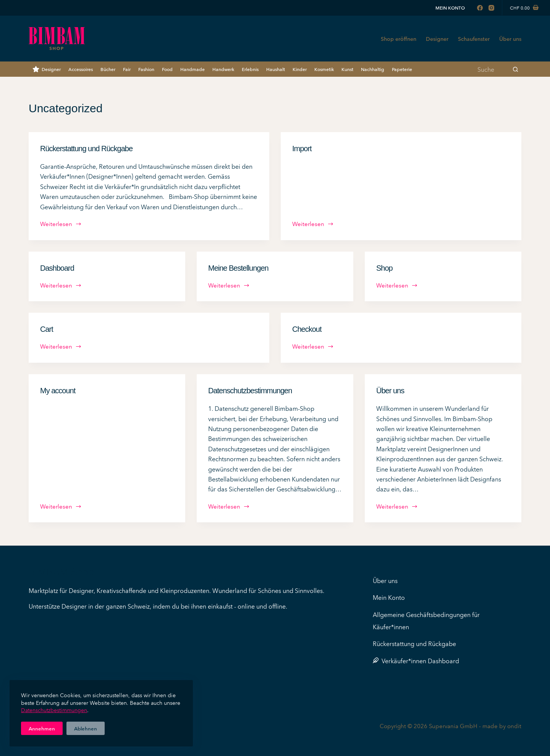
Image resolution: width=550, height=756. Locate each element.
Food (167, 69)
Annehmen (42, 728)
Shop (384, 268)
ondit (514, 726)
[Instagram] (491, 8)
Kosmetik (324, 69)
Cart (47, 329)
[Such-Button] (516, 69)
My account (58, 391)
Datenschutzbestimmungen (54, 710)
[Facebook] (480, 8)
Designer (437, 39)
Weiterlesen (61, 224)
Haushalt (276, 69)
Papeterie (402, 69)
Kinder (300, 69)
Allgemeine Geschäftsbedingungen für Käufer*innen (426, 620)
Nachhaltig (373, 69)
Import (302, 149)
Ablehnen (86, 728)
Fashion (146, 69)
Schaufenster (474, 39)
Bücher (108, 69)
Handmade (192, 69)
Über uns (510, 39)
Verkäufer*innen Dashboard (416, 661)
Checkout (307, 329)
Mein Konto (450, 7)
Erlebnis (250, 69)
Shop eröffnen (399, 39)
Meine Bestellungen (238, 268)
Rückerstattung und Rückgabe (86, 149)
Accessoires (81, 69)
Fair (127, 69)
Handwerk (223, 69)
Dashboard (57, 268)
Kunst (347, 69)
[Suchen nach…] (491, 69)
